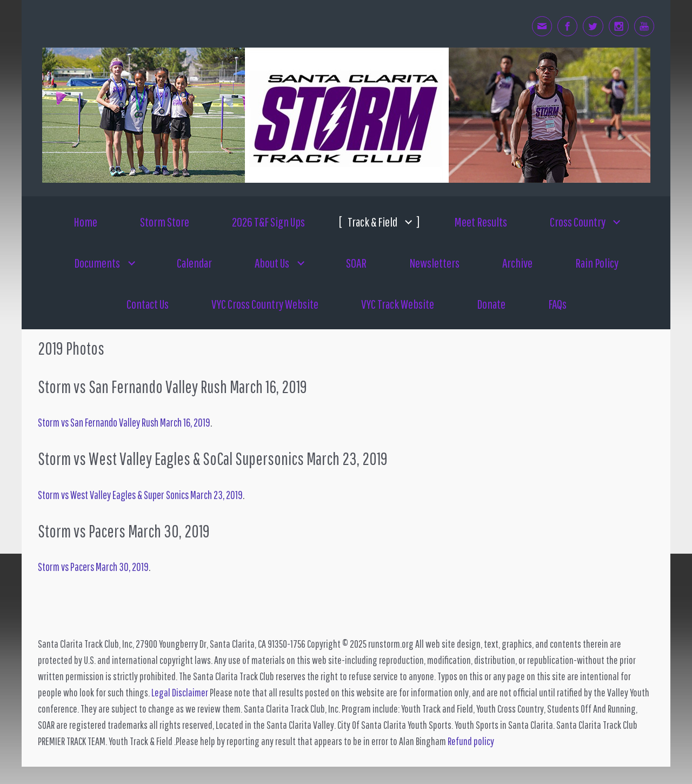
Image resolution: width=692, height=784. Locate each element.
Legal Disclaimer (180, 692)
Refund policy (471, 741)
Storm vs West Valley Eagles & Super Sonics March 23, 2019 (140, 495)
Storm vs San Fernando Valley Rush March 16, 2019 (124, 422)
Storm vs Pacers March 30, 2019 (93, 567)
